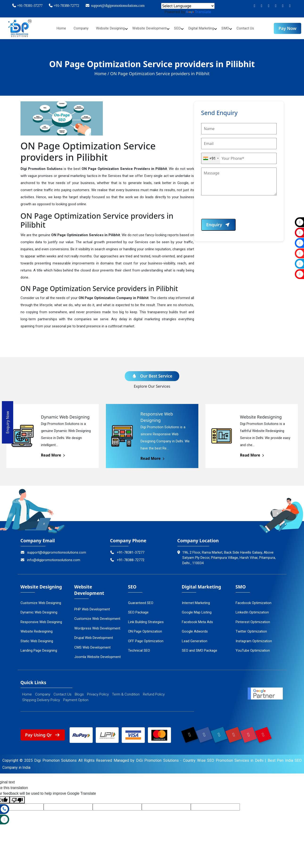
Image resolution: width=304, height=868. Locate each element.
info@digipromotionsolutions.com (50, 558)
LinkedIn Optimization (252, 610)
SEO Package (138, 610)
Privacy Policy (98, 692)
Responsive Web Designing (41, 620)
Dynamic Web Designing (39, 610)
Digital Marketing (204, 28)
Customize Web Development (97, 617)
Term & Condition (126, 692)
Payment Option (76, 698)
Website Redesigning (37, 629)
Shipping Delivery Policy (41, 698)
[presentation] (237, 210)
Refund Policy (154, 692)
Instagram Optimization (254, 639)
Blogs (79, 692)
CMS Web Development (92, 645)
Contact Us (250, 28)
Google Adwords (195, 629)
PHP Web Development (92, 607)
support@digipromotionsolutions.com (115, 6)
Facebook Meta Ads (197, 620)
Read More (53, 453)
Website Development (149, 28)
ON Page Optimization (145, 629)
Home (56, 28)
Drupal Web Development (94, 636)
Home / (102, 74)
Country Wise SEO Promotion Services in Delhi (223, 758)
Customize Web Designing (41, 601)
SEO (179, 28)
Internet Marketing (196, 601)
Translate (199, 12)
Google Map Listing (197, 610)
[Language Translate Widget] (188, 6)
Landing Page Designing (39, 648)
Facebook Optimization (254, 601)
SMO (230, 28)
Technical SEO (139, 648)
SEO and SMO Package (200, 648)
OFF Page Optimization (146, 639)
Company (77, 28)
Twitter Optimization (251, 629)
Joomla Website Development (98, 655)
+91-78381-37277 (27, 6)
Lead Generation (195, 639)
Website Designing (108, 28)
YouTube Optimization (253, 648)
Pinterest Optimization (253, 620)
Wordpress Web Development (97, 626)
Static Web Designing (37, 639)
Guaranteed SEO (141, 601)
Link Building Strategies (146, 620)
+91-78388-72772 (64, 6)
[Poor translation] (17, 798)
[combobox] (211, 158)
